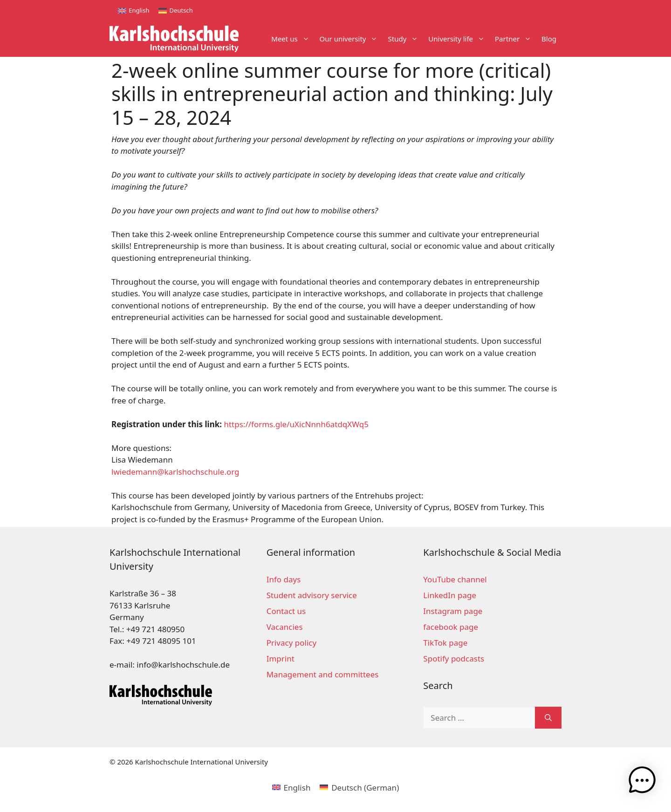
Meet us (293, 39)
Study (405, 39)
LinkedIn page (450, 595)
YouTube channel (455, 579)
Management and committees (323, 674)
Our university (351, 39)
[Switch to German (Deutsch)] (359, 787)
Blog (549, 39)
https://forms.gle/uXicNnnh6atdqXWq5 (296, 424)
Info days (284, 579)
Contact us (286, 611)
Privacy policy (291, 643)
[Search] (548, 718)
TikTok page (445, 643)
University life (459, 39)
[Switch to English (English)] (291, 787)
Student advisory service (312, 595)
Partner (516, 39)
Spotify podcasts (454, 658)
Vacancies (285, 627)
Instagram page (453, 611)
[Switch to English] (134, 10)
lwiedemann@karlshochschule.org (175, 472)
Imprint (281, 658)
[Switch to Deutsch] (175, 10)
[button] (642, 782)
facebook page (451, 627)
